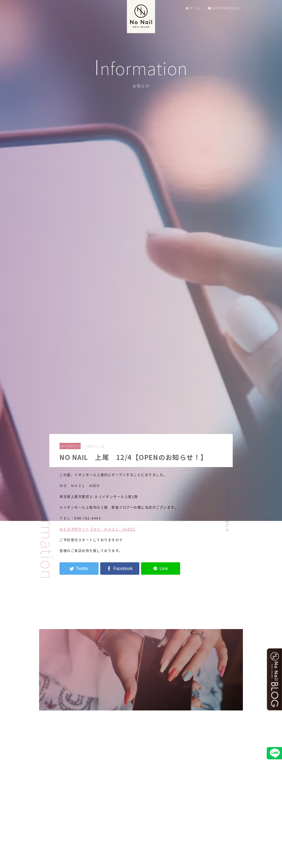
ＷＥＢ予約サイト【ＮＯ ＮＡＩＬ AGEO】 (98, 529)
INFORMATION (70, 446)
